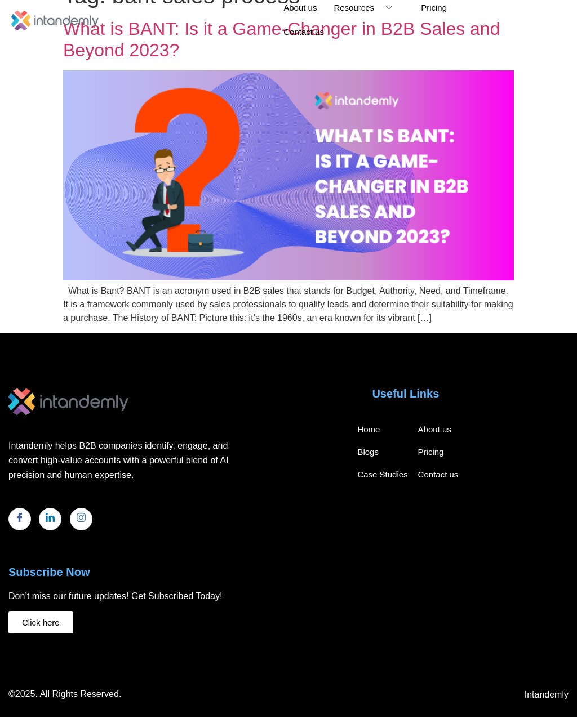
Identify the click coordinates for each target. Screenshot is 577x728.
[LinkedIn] (50, 519)
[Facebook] (20, 519)
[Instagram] (81, 519)
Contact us (304, 32)
